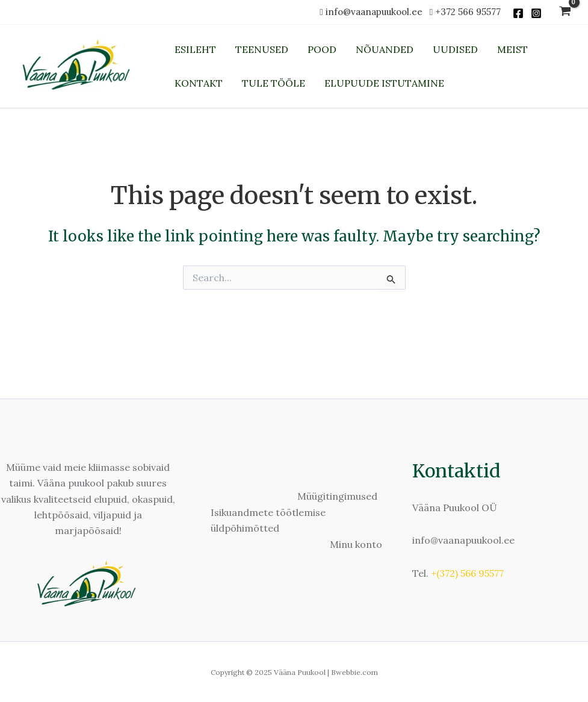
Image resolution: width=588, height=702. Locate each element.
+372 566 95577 (468, 12)
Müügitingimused (337, 496)
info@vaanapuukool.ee (376, 12)
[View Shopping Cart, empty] (565, 12)
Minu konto (356, 544)
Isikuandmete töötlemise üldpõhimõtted (268, 520)
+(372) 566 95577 (467, 573)
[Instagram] (536, 13)
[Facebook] (518, 13)
